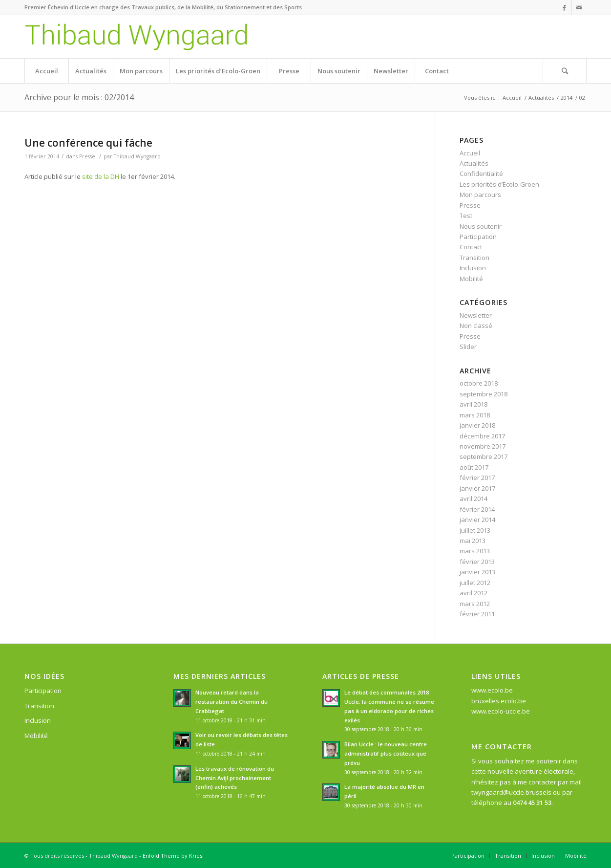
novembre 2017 (483, 446)
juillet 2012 (475, 583)
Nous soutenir (481, 226)
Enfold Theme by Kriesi (173, 856)
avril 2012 (474, 593)
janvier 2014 (477, 520)
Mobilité (471, 279)
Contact (471, 247)
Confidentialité (481, 174)
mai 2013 (473, 541)
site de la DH (101, 176)
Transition (474, 258)
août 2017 (474, 467)
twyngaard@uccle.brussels (511, 792)
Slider (468, 347)
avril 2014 (474, 499)
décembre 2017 (482, 436)
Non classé (476, 325)
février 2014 (477, 509)
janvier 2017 (477, 488)
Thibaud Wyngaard (137, 156)
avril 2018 (474, 404)
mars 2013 (475, 551)
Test (466, 216)
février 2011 (477, 614)
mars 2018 (475, 415)
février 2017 (477, 477)
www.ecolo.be (492, 690)
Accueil (512, 98)
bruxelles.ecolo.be (499, 701)
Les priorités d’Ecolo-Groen (499, 184)
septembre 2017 (484, 456)
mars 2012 (475, 604)
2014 (567, 98)
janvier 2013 (477, 572)
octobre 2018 (479, 383)
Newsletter (476, 315)
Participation (478, 237)
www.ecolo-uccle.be (501, 711)
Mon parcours (480, 195)
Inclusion (473, 268)
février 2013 (477, 562)
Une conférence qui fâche (88, 143)
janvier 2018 (477, 425)
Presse (87, 156)
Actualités (541, 98)
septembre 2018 (484, 394)
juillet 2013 (475, 530)
